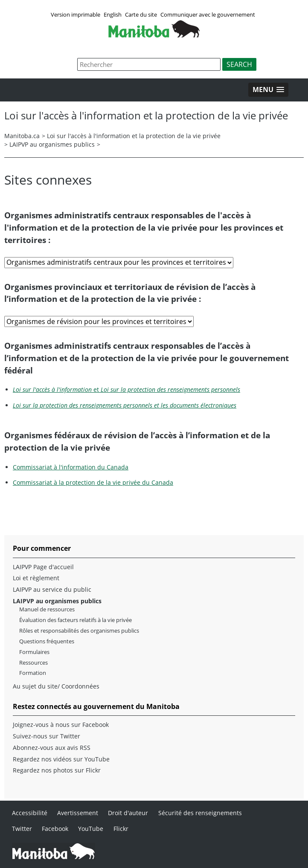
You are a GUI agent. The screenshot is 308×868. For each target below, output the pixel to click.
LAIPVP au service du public (52, 590)
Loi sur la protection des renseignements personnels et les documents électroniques (125, 405)
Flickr (121, 829)
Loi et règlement (36, 578)
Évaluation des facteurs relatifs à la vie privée (76, 620)
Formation (33, 673)
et (126, 389)
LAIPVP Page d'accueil (43, 567)
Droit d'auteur (128, 813)
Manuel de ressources (47, 609)
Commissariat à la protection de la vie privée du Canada (93, 482)
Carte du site (141, 14)
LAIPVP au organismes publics (52, 144)
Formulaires (34, 652)
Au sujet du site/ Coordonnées (56, 686)
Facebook (55, 829)
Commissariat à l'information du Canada (71, 467)
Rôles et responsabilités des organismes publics (79, 631)
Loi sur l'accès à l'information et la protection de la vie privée (134, 136)
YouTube (91, 829)
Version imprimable (76, 14)
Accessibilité (30, 813)
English (113, 14)
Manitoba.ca (22, 136)
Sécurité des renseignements (200, 813)
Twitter (22, 829)
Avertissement (78, 813)
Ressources (33, 663)
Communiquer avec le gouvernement (208, 14)
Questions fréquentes (47, 641)
